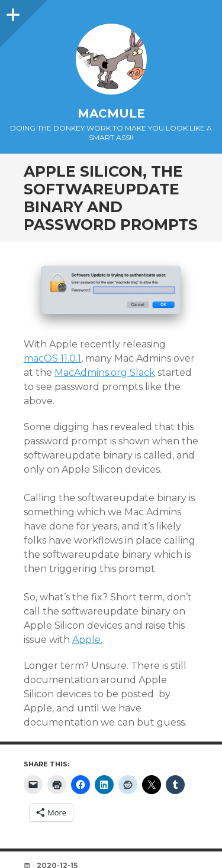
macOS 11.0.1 (52, 358)
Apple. (87, 640)
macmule (111, 113)
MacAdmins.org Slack (105, 373)
